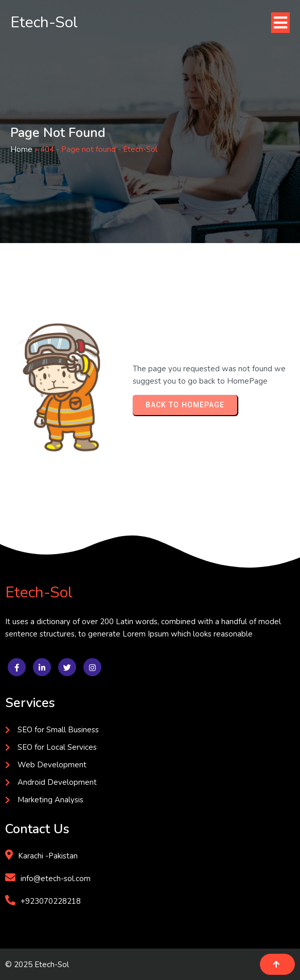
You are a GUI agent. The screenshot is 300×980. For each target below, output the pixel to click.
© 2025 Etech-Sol (37, 965)
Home (21, 149)
